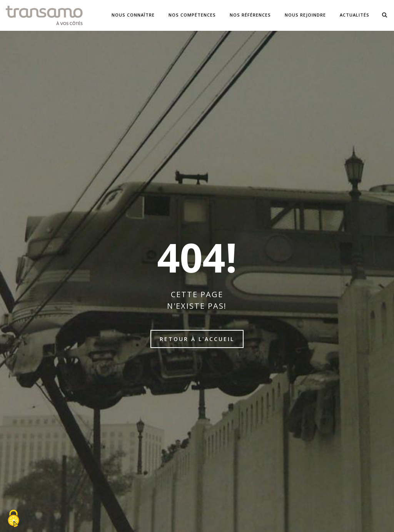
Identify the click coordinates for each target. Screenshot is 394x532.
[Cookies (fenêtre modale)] (13, 519)
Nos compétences (192, 15)
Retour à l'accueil (197, 339)
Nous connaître (133, 15)
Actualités (355, 15)
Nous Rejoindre (305, 15)
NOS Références (250, 15)
